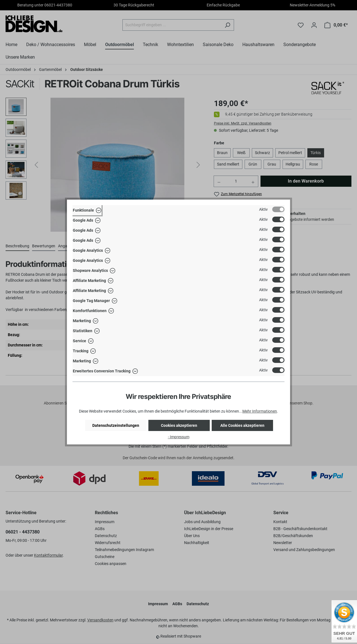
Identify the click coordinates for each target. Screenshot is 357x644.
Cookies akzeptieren (179, 425)
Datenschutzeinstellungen (116, 425)
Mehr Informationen (260, 411)
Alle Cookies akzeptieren (242, 425)
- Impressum (179, 437)
